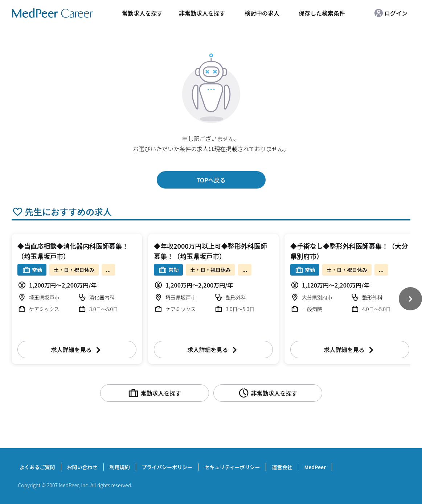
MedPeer (315, 467)
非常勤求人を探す (202, 13)
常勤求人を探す (142, 13)
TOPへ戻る (211, 180)
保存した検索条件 (322, 13)
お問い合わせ (82, 467)
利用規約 (120, 467)
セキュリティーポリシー (232, 467)
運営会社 (282, 467)
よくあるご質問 (37, 467)
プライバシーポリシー (167, 467)
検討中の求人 (262, 13)
